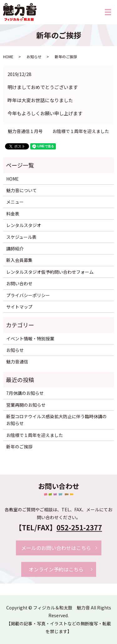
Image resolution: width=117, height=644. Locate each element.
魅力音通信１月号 (25, 131)
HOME (8, 57)
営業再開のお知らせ (26, 405)
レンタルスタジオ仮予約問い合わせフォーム (50, 272)
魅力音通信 (17, 362)
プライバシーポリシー (28, 295)
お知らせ (34, 57)
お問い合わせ (19, 283)
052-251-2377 (79, 528)
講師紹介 (15, 249)
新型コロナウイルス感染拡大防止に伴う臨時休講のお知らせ (56, 420)
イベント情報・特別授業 (30, 339)
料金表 (13, 214)
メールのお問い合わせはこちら (56, 548)
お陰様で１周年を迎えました (81, 131)
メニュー (15, 202)
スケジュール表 (21, 237)
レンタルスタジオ (24, 225)
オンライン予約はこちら (56, 569)
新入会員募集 (19, 260)
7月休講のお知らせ (25, 393)
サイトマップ (19, 307)
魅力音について (22, 190)
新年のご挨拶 (19, 447)
